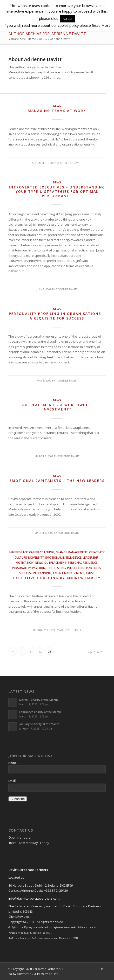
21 (31, 651)
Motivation (25, 563)
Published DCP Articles (84, 568)
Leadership (91, 557)
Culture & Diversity (29, 557)
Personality (22, 568)
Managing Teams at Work (57, 111)
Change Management (72, 552)
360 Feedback (18, 552)
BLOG (43, 39)
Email (12, 781)
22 (40, 651)
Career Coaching (42, 552)
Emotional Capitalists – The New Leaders (57, 481)
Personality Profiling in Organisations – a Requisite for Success (57, 316)
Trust (90, 573)
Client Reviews (19, 917)
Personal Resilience (83, 563)
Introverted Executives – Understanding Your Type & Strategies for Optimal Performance (57, 191)
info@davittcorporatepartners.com (34, 898)
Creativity (97, 552)
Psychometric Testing (49, 568)
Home (32, 39)
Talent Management (68, 573)
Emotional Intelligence (63, 557)
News (57, 106)
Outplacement (55, 563)
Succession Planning (35, 573)
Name (13, 763)
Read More (101, 25)
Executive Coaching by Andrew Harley (57, 578)
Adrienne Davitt (71, 163)
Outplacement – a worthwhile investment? (57, 407)
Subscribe (17, 799)
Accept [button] (67, 19)
